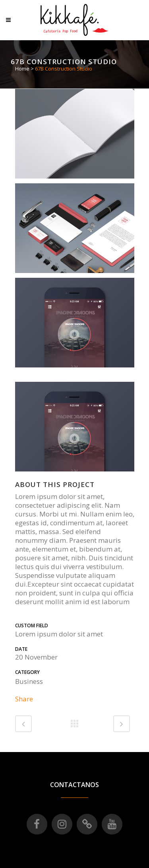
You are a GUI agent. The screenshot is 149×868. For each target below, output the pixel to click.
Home (22, 69)
